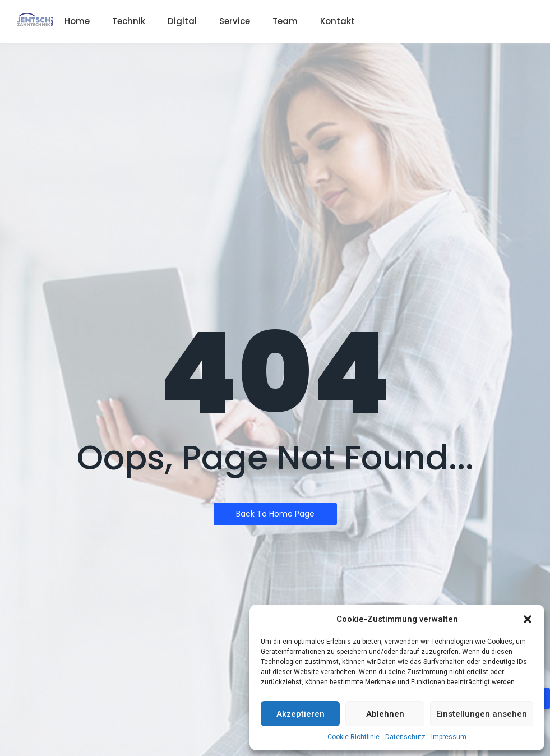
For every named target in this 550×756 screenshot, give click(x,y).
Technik (129, 21)
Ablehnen (385, 714)
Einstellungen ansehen (482, 714)
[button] (528, 619)
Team (285, 21)
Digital (182, 21)
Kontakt (338, 21)
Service (235, 21)
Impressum (449, 737)
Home (77, 21)
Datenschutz (405, 737)
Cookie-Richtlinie (353, 737)
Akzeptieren (301, 714)
